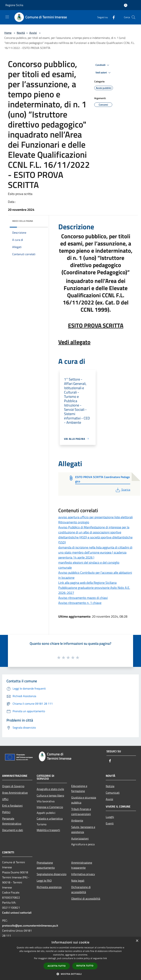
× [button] (137, 941)
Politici (6, 812)
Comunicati (113, 793)
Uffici (5, 799)
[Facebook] (112, 17)
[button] (70, 974)
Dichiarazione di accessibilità (81, 890)
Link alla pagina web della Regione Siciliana (87, 583)
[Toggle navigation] (7, 17)
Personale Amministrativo (12, 821)
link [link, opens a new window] (105, 958)
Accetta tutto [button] (57, 966)
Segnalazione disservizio (52, 874)
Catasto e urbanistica (50, 818)
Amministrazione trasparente (82, 865)
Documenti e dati (13, 830)
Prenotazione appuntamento (46, 865)
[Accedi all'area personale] (126, 5)
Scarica (123, 490)
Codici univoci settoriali (17, 913)
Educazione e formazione (79, 788)
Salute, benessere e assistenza (83, 829)
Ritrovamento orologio (74, 522)
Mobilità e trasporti (48, 830)
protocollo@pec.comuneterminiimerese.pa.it (30, 926)
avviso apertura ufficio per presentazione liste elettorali (95, 517)
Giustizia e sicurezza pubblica (84, 800)
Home (8, 33)
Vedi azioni (104, 73)
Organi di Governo (13, 786)
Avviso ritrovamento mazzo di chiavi (83, 598)
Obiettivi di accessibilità (86, 899)
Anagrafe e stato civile (50, 789)
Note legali (78, 881)
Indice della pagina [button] (23, 221)
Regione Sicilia (14, 5)
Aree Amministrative (15, 793)
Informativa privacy (83, 874)
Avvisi (33, 33)
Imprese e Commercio (50, 807)
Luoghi (110, 817)
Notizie (110, 786)
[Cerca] (133, 17)
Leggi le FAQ (44, 881)
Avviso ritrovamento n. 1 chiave (80, 603)
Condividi (103, 65)
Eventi (110, 823)
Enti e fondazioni (12, 806)
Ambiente (77, 820)
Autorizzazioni (80, 838)
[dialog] (70, 959)
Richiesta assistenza (49, 887)
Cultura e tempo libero (50, 795)
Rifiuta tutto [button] (85, 966)
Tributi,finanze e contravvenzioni (81, 811)
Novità (21, 33)
